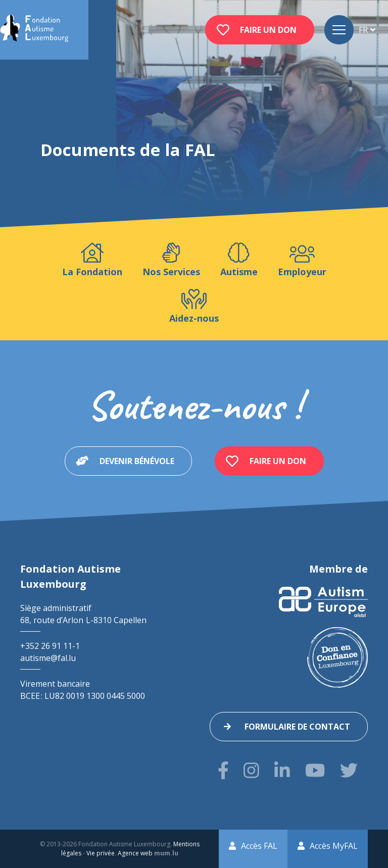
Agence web (135, 853)
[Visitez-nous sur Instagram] (251, 770)
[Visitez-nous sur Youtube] (315, 770)
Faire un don (268, 30)
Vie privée (101, 853)
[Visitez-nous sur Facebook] (223, 770)
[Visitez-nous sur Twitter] (349, 770)
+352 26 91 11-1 (50, 646)
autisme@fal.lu (48, 658)
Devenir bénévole (137, 461)
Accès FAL (259, 846)
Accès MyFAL (334, 846)
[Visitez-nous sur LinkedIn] (282, 770)
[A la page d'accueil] (34, 30)
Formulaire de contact (297, 727)
